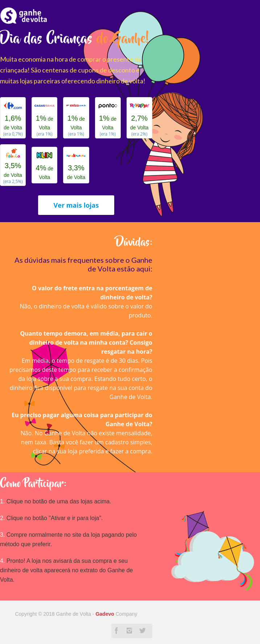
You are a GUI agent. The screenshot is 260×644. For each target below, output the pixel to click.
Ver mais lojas (76, 205)
